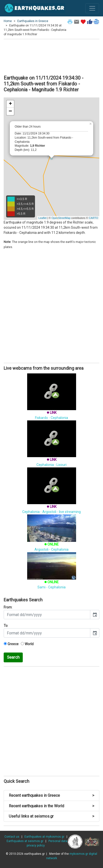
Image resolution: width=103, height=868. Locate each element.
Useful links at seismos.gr (51, 816)
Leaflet (42, 218)
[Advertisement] (51, 56)
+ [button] (10, 104)
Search (13, 657)
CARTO (93, 218)
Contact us (12, 837)
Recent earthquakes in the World (51, 806)
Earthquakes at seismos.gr (25, 841)
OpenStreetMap (61, 218)
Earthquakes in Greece (33, 21)
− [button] (10, 111)
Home (8, 21)
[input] (47, 615)
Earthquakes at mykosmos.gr (44, 837)
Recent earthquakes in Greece (51, 795)
